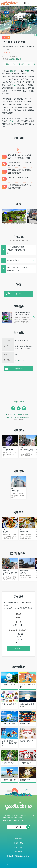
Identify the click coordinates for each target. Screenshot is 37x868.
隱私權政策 (19, 852)
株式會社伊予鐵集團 (15, 59)
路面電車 (26, 71)
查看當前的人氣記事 (17, 866)
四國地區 (20, 415)
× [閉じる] (26, 866)
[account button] (29, 3)
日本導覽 (12, 415)
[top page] (6, 415)
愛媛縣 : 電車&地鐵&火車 (22, 417)
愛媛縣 (13, 71)
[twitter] (19, 408)
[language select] (25, 3)
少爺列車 (10, 121)
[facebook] (13, 408)
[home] (9, 3)
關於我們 (19, 839)
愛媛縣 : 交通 (9, 417)
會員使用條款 (19, 847)
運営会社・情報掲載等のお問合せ (19, 856)
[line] (24, 408)
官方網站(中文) (20, 360)
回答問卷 (19, 648)
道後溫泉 (15, 85)
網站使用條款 (19, 843)
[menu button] (34, 3)
